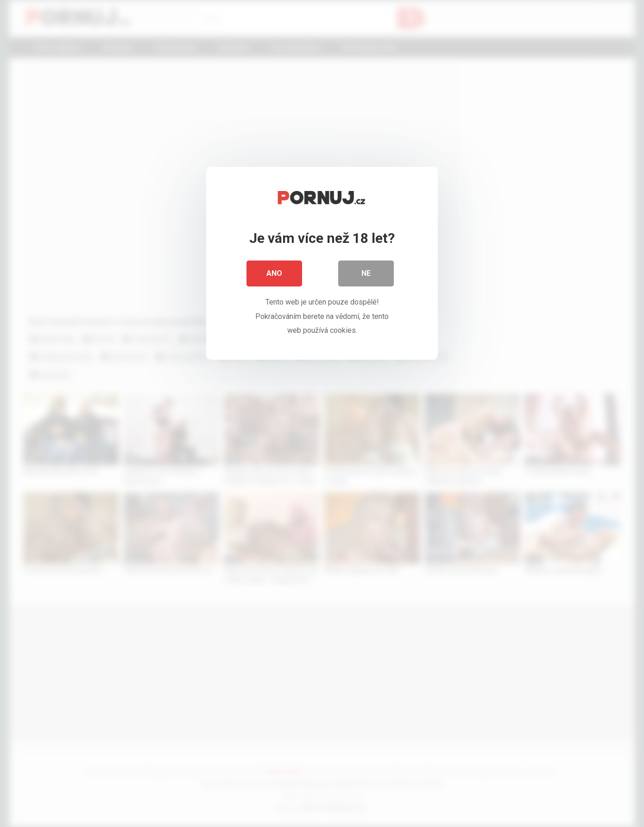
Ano (274, 273)
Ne (366, 273)
